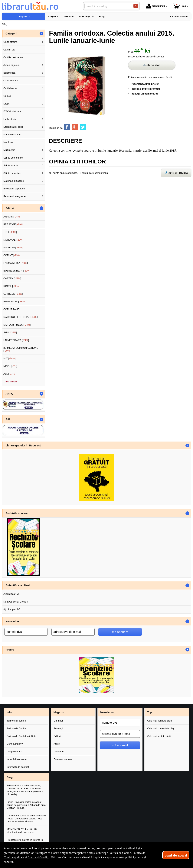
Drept (6, 104)
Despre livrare (14, 752)
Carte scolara (11, 80)
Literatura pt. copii (13, 127)
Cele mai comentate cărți (161, 728)
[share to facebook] (67, 127)
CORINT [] (12, 255)
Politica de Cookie (17, 728)
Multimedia (9, 150)
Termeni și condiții (16, 721)
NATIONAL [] (13, 240)
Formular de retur (63, 759)
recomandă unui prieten (145, 84)
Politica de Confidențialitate (22, 736)
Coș (179, 6)
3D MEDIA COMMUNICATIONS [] (21, 349)
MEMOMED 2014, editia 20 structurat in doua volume (22, 831)
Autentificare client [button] (18, 585)
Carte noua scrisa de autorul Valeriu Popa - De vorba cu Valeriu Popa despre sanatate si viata (26, 818)
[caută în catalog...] (107, 6)
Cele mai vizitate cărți (159, 736)
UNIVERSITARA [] (16, 340)
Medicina (8, 142)
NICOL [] (10, 366)
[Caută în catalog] (136, 6)
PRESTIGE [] (13, 224)
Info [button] (9, 712)
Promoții (58, 728)
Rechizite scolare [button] (16, 513)
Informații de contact (18, 767)
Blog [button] (10, 777)
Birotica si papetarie (14, 189)
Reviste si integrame (15, 196)
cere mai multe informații (146, 89)
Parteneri (59, 752)
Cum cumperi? (15, 744)
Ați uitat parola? (12, 609)
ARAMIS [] (12, 217)
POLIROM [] (13, 248)
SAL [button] (8, 419)
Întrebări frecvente (17, 759)
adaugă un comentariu (145, 94)
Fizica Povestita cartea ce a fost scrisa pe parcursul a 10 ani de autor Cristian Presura (27, 805)
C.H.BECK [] (13, 294)
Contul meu (155, 6)
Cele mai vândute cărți (160, 721)
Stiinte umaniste (12, 173)
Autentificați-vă (11, 594)
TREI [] (10, 232)
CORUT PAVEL (12, 309)
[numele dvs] (26, 632)
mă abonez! (120, 632)
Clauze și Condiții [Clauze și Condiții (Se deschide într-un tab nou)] (38, 857)
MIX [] (9, 358)
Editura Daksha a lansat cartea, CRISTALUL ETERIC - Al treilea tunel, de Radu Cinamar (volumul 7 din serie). (26, 790)
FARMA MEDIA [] (16, 263)
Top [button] (150, 712)
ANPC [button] (9, 394)
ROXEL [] (11, 286)
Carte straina (10, 42)
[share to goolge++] (75, 127)
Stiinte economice (13, 158)
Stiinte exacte (11, 165)
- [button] (41, 34)
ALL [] (9, 374)
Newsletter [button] (12, 621)
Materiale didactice (14, 181)
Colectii (7, 96)
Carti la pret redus (13, 57)
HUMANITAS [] (14, 302)
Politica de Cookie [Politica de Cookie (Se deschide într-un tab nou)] (120, 853)
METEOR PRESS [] (17, 325)
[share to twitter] (83, 127)
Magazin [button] (59, 712)
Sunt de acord (176, 855)
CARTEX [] (12, 278)
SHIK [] (10, 332)
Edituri (57, 736)
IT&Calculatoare (12, 111)
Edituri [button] (10, 208)
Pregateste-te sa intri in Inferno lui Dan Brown (25, 841)
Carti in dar (9, 50)
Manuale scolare (12, 135)
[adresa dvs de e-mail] (73, 632)
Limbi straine (10, 119)
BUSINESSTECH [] (17, 271)
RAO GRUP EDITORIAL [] (21, 317)
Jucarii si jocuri (11, 65)
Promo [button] (10, 650)
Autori (57, 744)
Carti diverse (10, 88)
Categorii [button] (11, 34)
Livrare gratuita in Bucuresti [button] (23, 445)
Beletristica (9, 73)
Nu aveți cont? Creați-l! (16, 602)
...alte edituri (10, 382)
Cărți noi (58, 721)
